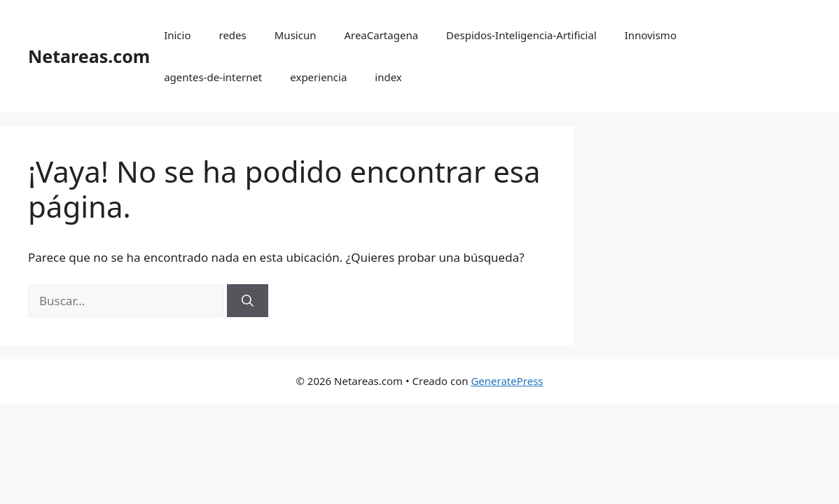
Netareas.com (89, 56)
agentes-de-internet (213, 77)
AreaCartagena (381, 35)
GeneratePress (507, 381)
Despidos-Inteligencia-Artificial (521, 35)
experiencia (318, 77)
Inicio (177, 35)
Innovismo (651, 35)
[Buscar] (248, 301)
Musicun (296, 35)
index (388, 77)
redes (233, 35)
